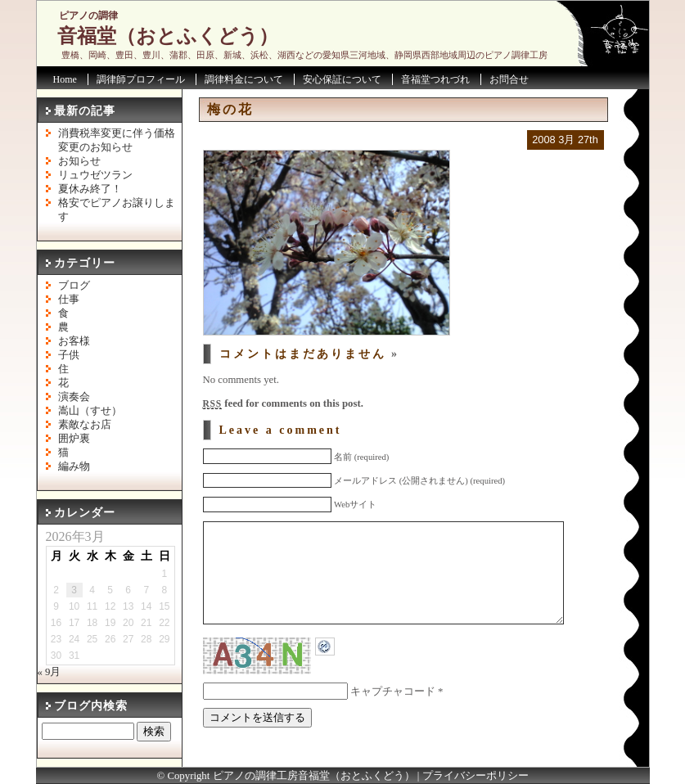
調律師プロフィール (141, 79)
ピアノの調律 (88, 16)
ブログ (74, 286)
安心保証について (342, 79)
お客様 (74, 341)
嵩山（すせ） (90, 411)
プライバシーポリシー (475, 776)
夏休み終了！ (90, 189)
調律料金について (244, 79)
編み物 (74, 466)
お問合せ (509, 79)
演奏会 (74, 397)
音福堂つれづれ (435, 79)
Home (65, 79)
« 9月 (50, 672)
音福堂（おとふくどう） (168, 36)
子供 (69, 355)
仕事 (69, 300)
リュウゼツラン (95, 175)
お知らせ (79, 161)
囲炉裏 (74, 439)
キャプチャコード (393, 716)
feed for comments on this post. (283, 403)
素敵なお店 (85, 425)
